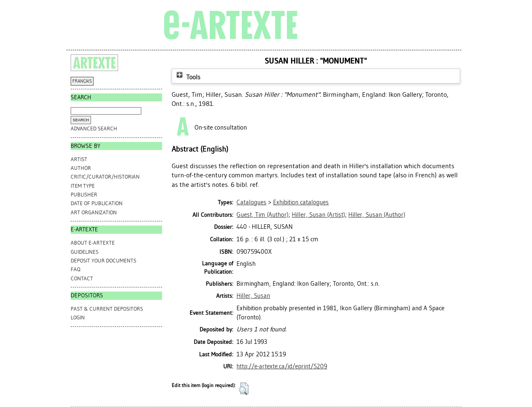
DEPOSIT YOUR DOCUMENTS (103, 261)
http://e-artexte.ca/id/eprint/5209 (282, 366)
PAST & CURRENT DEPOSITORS (107, 309)
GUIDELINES (85, 252)
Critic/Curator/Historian (105, 177)
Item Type (83, 186)
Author (81, 168)
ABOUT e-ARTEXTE (93, 243)
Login (78, 318)
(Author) (262, 215)
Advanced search (94, 129)
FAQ (75, 269)
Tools (187, 77)
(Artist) (318, 215)
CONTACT (82, 278)
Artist (79, 159)
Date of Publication (97, 203)
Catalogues (251, 202)
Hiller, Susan (253, 296)
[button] (244, 389)
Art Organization (94, 212)
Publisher (84, 195)
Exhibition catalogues (301, 202)
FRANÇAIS (82, 81)
